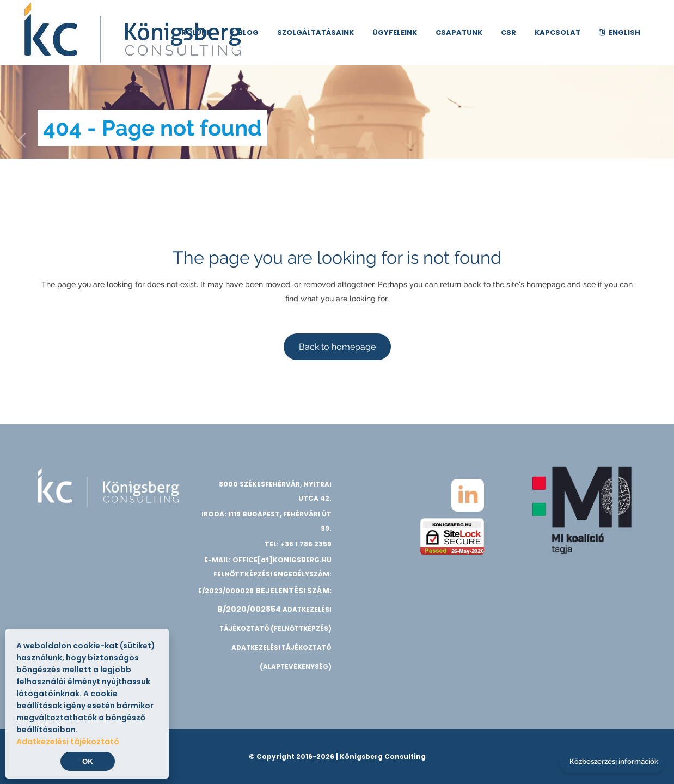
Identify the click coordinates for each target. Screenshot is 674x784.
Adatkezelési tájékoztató (68, 742)
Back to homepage (337, 347)
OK (88, 761)
